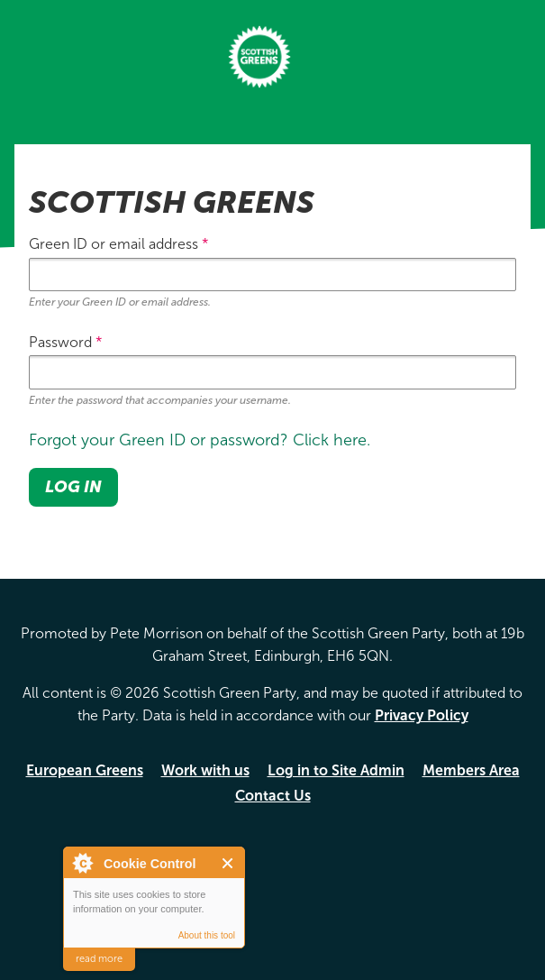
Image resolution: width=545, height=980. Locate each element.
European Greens (85, 770)
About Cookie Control (82, 863)
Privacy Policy (422, 715)
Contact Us (273, 796)
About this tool (207, 935)
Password (66, 342)
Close (228, 863)
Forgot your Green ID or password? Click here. (200, 440)
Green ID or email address (119, 244)
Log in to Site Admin (336, 770)
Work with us (205, 770)
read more (99, 959)
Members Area (471, 770)
